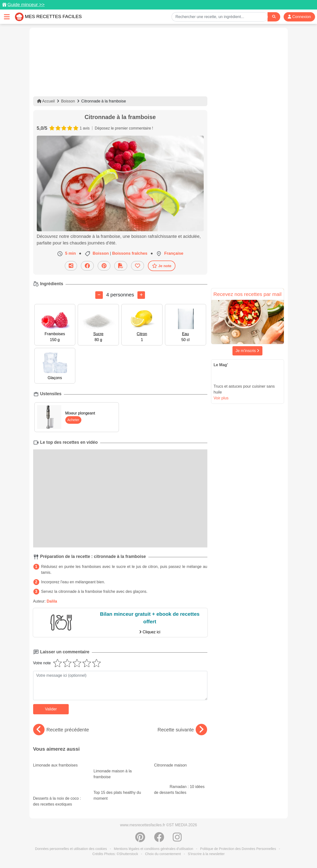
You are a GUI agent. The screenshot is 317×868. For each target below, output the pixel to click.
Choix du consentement (163, 854)
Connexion (299, 17)
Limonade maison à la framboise (120, 769)
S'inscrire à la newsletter (206, 854)
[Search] (274, 17)
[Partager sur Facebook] (87, 266)
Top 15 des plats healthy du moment (118, 793)
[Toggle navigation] (7, 17)
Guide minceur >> (26, 5)
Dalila (52, 601)
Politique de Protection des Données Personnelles (238, 849)
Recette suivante (182, 730)
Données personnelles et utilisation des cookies (71, 849)
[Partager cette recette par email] (71, 266)
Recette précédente (61, 730)
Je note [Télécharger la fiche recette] (162, 266)
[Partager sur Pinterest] (104, 266)
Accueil (46, 101)
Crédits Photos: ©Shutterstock (115, 854)
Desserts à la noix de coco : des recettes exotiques (60, 797)
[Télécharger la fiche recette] (121, 266)
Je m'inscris (248, 351)
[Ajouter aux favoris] (138, 266)
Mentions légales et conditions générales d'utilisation (154, 849)
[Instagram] (177, 840)
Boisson (68, 101)
